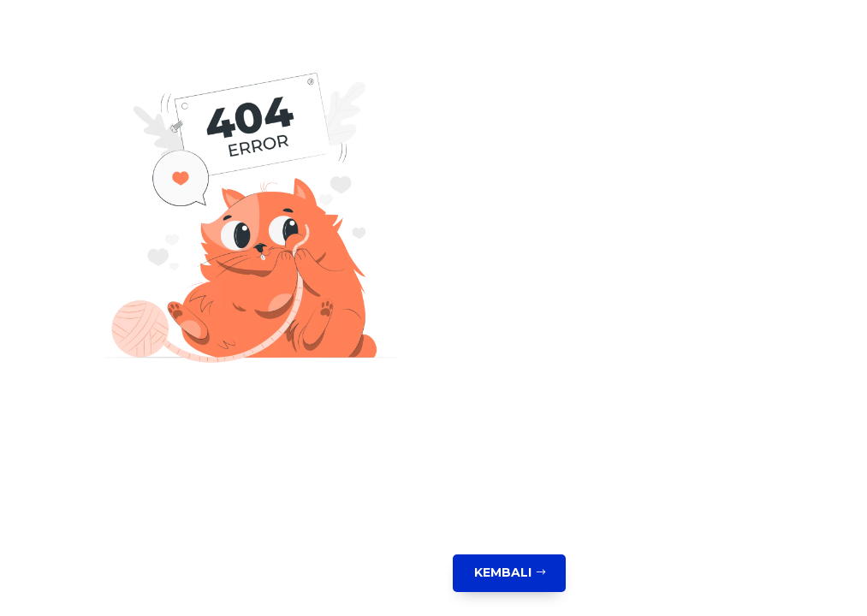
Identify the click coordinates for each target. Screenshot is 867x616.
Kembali (503, 572)
